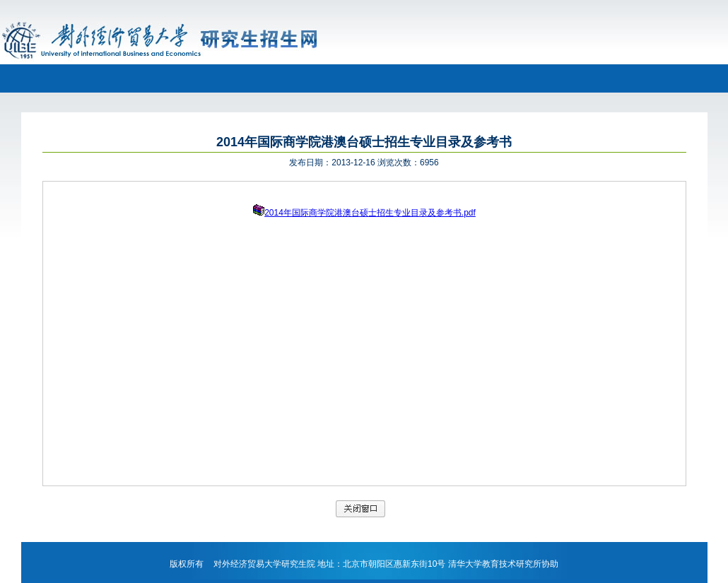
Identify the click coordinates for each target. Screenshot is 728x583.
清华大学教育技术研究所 (495, 564)
